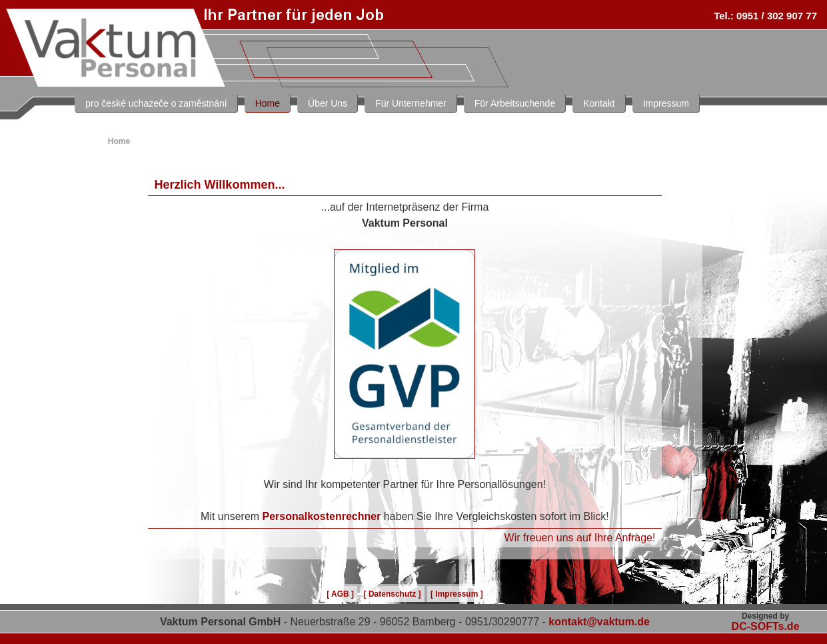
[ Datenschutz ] (393, 594)
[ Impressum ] (457, 594)
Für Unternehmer (411, 103)
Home (268, 103)
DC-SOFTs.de (766, 626)
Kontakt (599, 103)
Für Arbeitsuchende (515, 103)
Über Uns (328, 103)
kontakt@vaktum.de (599, 622)
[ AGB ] (340, 594)
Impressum (666, 103)
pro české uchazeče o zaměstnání (156, 103)
